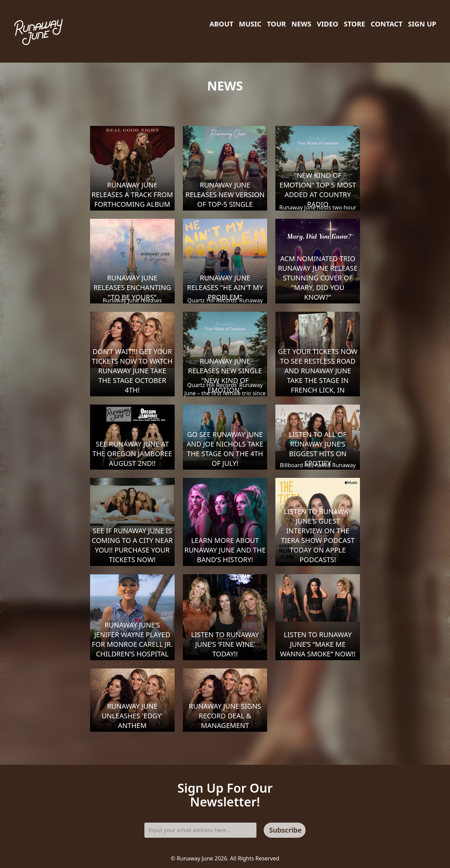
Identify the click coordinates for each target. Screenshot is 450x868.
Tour (276, 24)
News (301, 24)
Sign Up (422, 24)
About (221, 24)
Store (354, 24)
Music (250, 24)
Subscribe (286, 830)
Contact (386, 24)
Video (327, 24)
